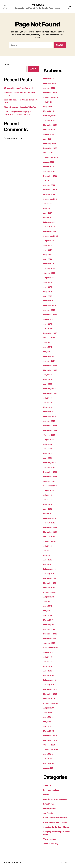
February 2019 (50, 306)
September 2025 (51, 97)
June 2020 (48, 250)
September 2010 (50, 648)
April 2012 (48, 560)
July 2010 (48, 657)
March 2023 (48, 167)
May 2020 (48, 255)
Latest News (49, 804)
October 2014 (49, 435)
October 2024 (49, 130)
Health (46, 795)
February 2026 (50, 84)
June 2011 (48, 606)
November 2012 (50, 532)
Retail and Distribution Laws (55, 818)
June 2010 (48, 662)
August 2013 (49, 491)
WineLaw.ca (37, 5)
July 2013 (48, 495)
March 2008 (49, 763)
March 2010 (48, 676)
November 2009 (50, 694)
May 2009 (48, 722)
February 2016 (50, 389)
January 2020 (49, 269)
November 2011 (50, 583)
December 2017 (50, 333)
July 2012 (47, 546)
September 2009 (51, 703)
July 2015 (48, 398)
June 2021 (48, 204)
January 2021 (49, 227)
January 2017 (49, 361)
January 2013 (49, 523)
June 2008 (48, 754)
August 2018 (49, 319)
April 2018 (48, 329)
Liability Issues (50, 809)
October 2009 (49, 699)
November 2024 (50, 125)
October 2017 (49, 338)
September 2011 (50, 592)
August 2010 (49, 652)
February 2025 (50, 116)
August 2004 (49, 768)
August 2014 (49, 440)
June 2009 (48, 717)
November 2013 (50, 477)
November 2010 (50, 639)
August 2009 (49, 708)
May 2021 (47, 208)
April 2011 (48, 615)
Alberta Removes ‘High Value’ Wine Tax (20, 107)
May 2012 (47, 555)
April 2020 (48, 259)
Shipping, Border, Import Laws (56, 827)
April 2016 (48, 384)
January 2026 (49, 88)
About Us (47, 785)
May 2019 (48, 292)
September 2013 (50, 486)
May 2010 (48, 666)
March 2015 (48, 412)
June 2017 (48, 347)
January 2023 (49, 171)
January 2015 (49, 421)
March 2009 (49, 731)
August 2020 (49, 241)
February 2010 (50, 680)
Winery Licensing (51, 844)
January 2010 (49, 685)
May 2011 (47, 611)
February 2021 (49, 222)
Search (6, 65)
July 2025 (48, 102)
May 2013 (48, 504)
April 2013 (48, 509)
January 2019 (49, 310)
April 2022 (48, 181)
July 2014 (48, 444)
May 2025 (48, 107)
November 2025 (50, 93)
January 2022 (49, 185)
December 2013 (50, 472)
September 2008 (51, 750)
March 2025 (48, 111)
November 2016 (50, 370)
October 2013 (49, 481)
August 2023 (49, 162)
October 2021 (49, 195)
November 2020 (50, 232)
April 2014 (48, 458)
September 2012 (50, 541)
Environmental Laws (52, 790)
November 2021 (50, 190)
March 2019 (48, 301)
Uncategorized (50, 839)
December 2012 (50, 528)
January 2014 (49, 467)
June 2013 (48, 500)
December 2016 (50, 366)
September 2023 (51, 158)
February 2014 (50, 463)
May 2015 (48, 407)
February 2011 (49, 625)
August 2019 (49, 278)
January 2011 (49, 629)
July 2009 (48, 713)
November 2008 (50, 740)
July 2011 (47, 602)
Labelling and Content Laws (55, 799)
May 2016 (48, 380)
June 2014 (48, 449)
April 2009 (48, 726)
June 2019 (48, 287)
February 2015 (50, 417)
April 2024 (48, 139)
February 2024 (50, 144)
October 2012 (49, 537)
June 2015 (48, 403)
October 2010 (49, 643)
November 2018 (50, 315)
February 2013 (50, 518)
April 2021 (48, 213)
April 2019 (48, 296)
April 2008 (48, 759)
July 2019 (48, 282)
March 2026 (48, 79)
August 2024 (49, 134)
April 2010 (48, 671)
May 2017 (47, 352)
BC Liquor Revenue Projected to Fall (19, 88)
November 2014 (50, 430)
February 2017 (49, 356)
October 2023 (49, 153)
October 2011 (49, 588)
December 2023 (50, 148)
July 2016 (48, 375)
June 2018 (48, 324)
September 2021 (50, 199)
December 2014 (50, 426)
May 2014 (48, 454)
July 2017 (47, 343)
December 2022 (50, 176)
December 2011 (50, 578)
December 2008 (50, 736)
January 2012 (49, 574)
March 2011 (48, 620)
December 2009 (50, 689)
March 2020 (49, 264)
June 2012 (48, 551)
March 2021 (48, 218)
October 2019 (49, 273)
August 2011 (49, 597)
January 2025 (49, 121)
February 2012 (49, 569)
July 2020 (48, 245)
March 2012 (48, 565)
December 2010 (50, 634)
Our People (48, 813)
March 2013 (48, 514)
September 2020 (51, 236)
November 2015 (50, 393)
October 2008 (49, 745)
